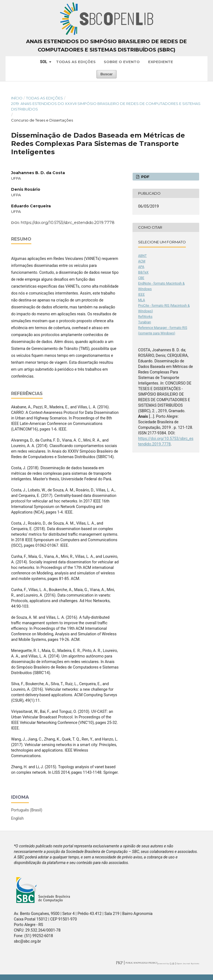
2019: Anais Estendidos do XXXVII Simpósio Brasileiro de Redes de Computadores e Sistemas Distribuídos (106, 106)
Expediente (161, 62)
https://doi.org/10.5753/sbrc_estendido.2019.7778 (68, 223)
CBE (141, 278)
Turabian (144, 322)
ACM (142, 261)
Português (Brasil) (27, 810)
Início (17, 98)
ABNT (142, 256)
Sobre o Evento (122, 62)
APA (141, 267)
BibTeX (143, 272)
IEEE (141, 295)
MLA (142, 300)
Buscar (106, 74)
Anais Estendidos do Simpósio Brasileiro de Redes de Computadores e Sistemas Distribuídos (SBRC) (106, 46)
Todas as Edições (76, 62)
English (17, 818)
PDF (145, 177)
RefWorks (145, 317)
